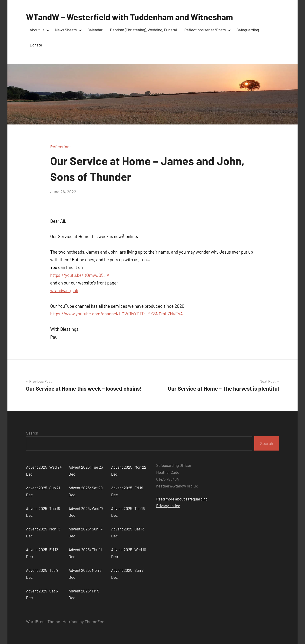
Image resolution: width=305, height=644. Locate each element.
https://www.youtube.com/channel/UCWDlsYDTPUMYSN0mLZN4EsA (117, 314)
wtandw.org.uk (64, 290)
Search (32, 433)
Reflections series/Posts (207, 30)
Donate (36, 45)
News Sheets (68, 30)
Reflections (61, 147)
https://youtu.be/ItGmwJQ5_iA (80, 275)
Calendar (95, 30)
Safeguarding (248, 30)
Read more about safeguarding (182, 499)
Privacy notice (168, 506)
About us (39, 30)
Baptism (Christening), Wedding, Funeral (143, 30)
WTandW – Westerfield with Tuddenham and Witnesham (129, 17)
